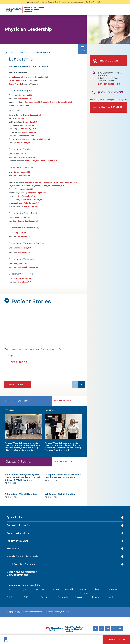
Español (96, 597)
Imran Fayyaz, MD (16, 77)
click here (65, 612)
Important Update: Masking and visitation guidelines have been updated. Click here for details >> (67, 2)
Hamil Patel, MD (24, 253)
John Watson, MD (24, 143)
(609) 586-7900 (111, 92)
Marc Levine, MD (25, 99)
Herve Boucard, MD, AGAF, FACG (56, 182)
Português (63, 597)
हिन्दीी (97, 589)
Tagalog (40, 589)
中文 (26, 597)
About (11, 52)
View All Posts (61, 401)
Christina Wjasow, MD (27, 157)
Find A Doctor (105, 61)
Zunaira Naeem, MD (30, 267)
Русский (79, 597)
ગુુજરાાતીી (69, 589)
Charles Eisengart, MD (32, 115)
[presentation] (44, 357)
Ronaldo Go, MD (26, 189)
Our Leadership (25, 52)
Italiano (113, 589)
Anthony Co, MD (24, 236)
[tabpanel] (43, 326)
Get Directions (108, 84)
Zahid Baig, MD (24, 175)
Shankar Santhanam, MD (28, 221)
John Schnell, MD (27, 125)
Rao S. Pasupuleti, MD (25, 186)
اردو (111, 597)
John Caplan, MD (32, 161)
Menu (6, 640)
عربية (24, 589)
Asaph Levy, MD (24, 282)
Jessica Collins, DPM (33, 102)
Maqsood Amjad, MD (33, 182)
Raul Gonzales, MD (22, 218)
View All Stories (17, 385)
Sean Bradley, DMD (28, 129)
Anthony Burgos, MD (23, 278)
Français (55, 589)
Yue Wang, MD (58, 186)
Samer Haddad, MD (22, 172)
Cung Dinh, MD (20, 233)
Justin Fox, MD (15, 84)
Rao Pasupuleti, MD (27, 196)
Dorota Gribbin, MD (35, 200)
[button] (116, 640)
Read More (18, 362)
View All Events (62, 462)
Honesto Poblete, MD (23, 95)
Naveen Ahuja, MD (29, 132)
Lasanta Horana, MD (17, 81)
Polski (44, 597)
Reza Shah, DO (26, 106)
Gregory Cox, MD (30, 122)
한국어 (10, 597)
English (10, 589)
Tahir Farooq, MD (31, 203)
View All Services (108, 107)
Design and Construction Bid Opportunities (22, 573)
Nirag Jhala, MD (21, 264)
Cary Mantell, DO (20, 118)
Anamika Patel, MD (43, 186)
